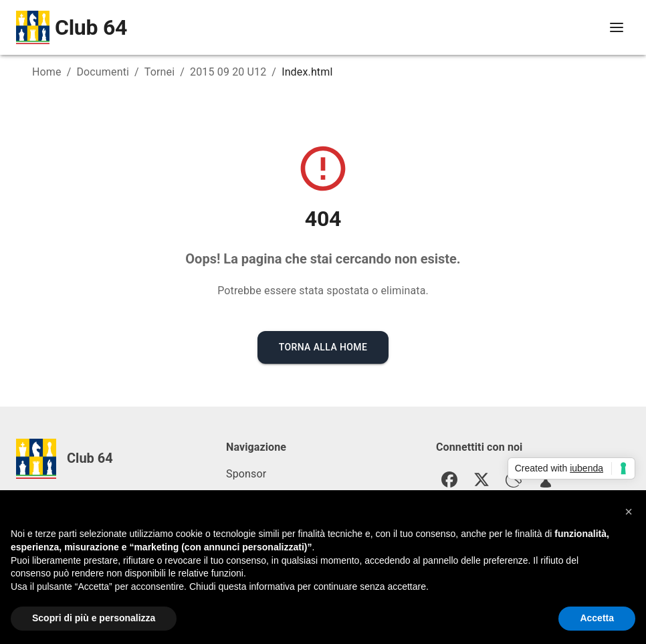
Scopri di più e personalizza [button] (94, 619)
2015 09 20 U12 (228, 72)
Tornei (159, 72)
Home (47, 72)
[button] (629, 512)
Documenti (103, 72)
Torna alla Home (323, 347)
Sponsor (246, 474)
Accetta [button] (597, 619)
